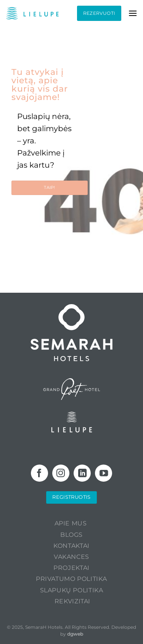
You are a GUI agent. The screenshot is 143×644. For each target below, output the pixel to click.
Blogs (71, 535)
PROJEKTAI (71, 568)
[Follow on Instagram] (61, 473)
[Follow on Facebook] (39, 473)
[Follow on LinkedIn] (82, 473)
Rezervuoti (99, 13)
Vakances (71, 557)
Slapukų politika (72, 590)
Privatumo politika (71, 579)
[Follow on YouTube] (104, 473)
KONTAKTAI (71, 546)
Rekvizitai (72, 601)
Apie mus (71, 523)
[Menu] (133, 13)
